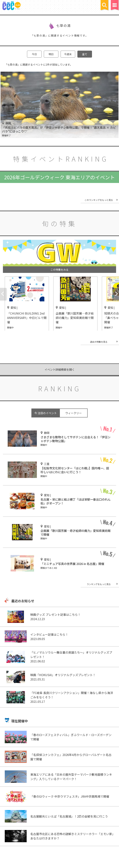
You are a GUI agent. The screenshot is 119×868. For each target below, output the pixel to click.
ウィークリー (74, 413)
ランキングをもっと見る (99, 584)
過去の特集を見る (99, 342)
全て (85, 54)
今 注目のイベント (46, 413)
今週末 (68, 54)
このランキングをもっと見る (99, 200)
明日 (51, 54)
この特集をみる (59, 270)
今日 (34, 54)
